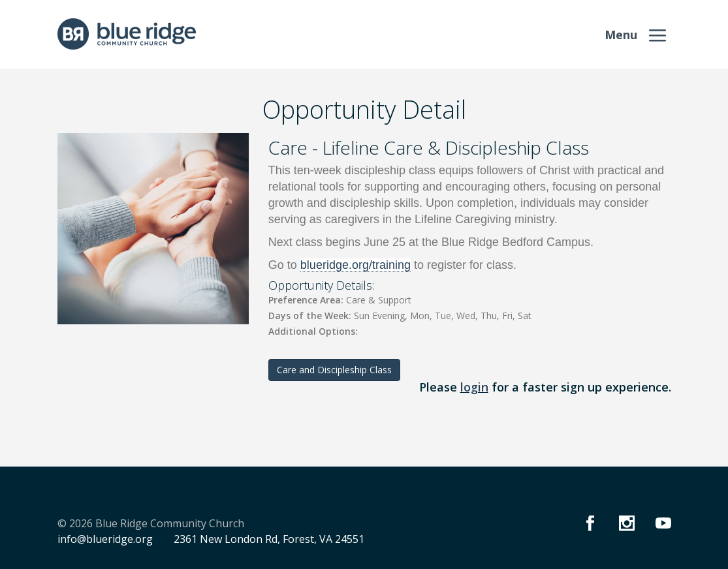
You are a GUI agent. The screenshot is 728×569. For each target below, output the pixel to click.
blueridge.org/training (356, 265)
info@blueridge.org (105, 539)
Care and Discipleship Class (334, 370)
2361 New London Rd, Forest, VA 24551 (269, 539)
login (474, 387)
